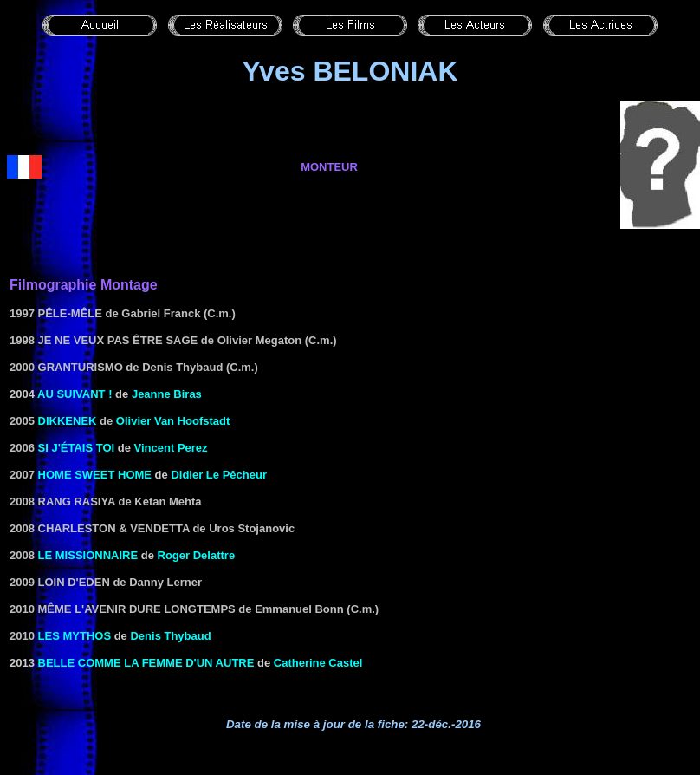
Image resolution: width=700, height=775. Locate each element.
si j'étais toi (77, 448)
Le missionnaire (88, 555)
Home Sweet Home (95, 475)
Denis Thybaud (170, 636)
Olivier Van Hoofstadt (173, 421)
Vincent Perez (171, 448)
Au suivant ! (75, 394)
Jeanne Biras (167, 394)
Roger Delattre (197, 555)
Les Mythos (75, 636)
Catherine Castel (318, 663)
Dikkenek (68, 421)
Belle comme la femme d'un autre (146, 663)
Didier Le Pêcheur (219, 475)
